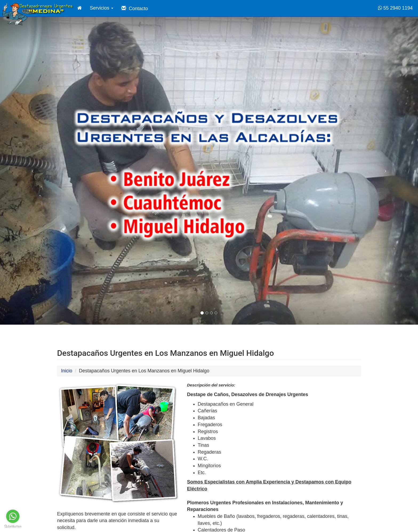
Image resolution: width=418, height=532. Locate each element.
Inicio (67, 371)
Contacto (135, 8)
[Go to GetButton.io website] (13, 527)
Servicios (102, 8)
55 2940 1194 (395, 8)
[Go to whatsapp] (13, 516)
